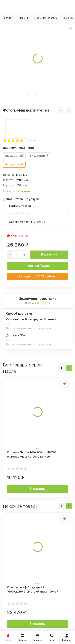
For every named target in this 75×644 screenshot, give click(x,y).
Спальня (23, 18)
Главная (8, 18)
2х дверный (14, 156)
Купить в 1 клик (38, 266)
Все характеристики (16, 191)
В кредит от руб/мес (37, 276)
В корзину (49, 254)
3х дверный (39, 156)
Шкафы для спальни (45, 18)
